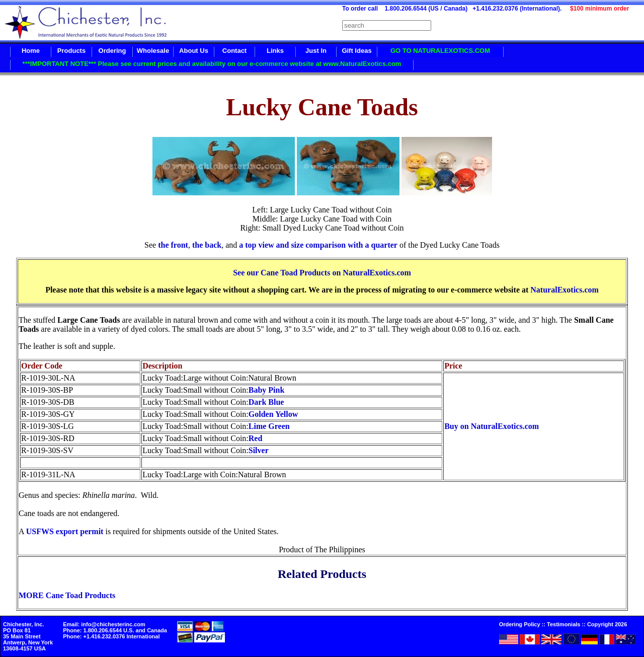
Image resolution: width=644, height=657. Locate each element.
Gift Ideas (356, 51)
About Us (194, 51)
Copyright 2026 (607, 624)
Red (256, 438)
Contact (234, 51)
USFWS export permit (65, 531)
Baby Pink (267, 390)
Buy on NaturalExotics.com (492, 426)
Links (275, 51)
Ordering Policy (520, 624)
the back (207, 245)
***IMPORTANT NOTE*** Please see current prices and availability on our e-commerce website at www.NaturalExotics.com (212, 64)
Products (71, 51)
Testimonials (563, 624)
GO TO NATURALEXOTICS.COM (440, 51)
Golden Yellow (273, 414)
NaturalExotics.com (565, 290)
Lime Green (269, 426)
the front (173, 245)
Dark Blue (266, 402)
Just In (316, 51)
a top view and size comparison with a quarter (318, 245)
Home (31, 51)
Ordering (112, 51)
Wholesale (153, 51)
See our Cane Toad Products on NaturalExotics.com (322, 273)
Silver (259, 450)
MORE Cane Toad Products (67, 595)
